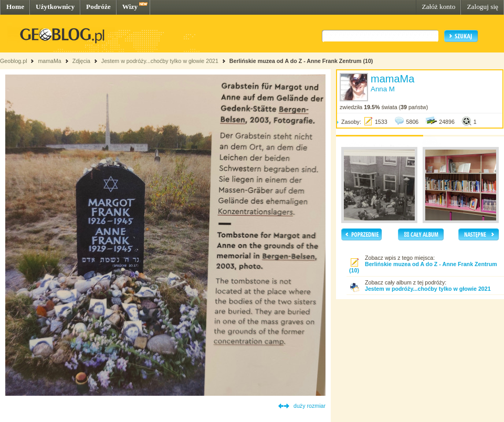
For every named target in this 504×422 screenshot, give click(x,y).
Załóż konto (438, 7)
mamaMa (49, 61)
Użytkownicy (55, 7)
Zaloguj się (482, 7)
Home (15, 7)
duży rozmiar (309, 406)
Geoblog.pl (14, 61)
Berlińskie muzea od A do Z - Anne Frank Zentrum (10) (301, 61)
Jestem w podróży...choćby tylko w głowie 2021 (160, 61)
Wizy (130, 7)
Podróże (98, 7)
